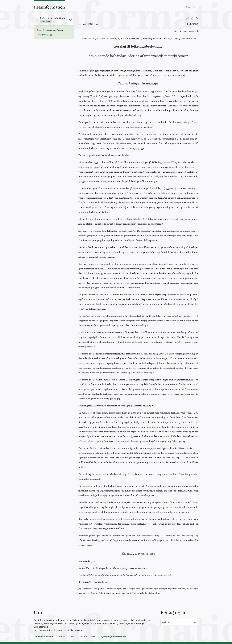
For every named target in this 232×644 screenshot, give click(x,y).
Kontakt (62, 636)
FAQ (73, 636)
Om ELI (83, 636)
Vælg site (167, 622)
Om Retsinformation (44, 636)
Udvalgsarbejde (45, 35)
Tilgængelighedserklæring (113, 636)
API (93, 636)
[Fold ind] (70, 20)
